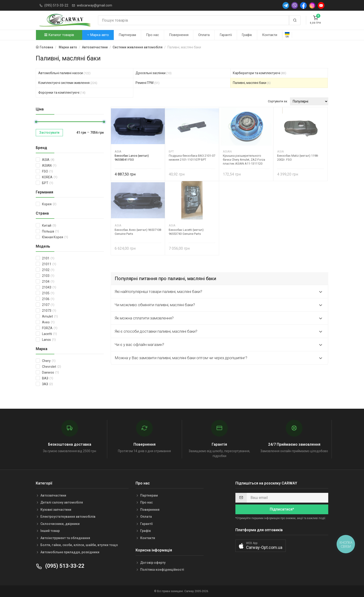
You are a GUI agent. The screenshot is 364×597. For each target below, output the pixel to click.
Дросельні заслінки (154, 73)
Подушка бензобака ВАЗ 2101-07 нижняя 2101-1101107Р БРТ (192, 158)
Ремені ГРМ (148, 83)
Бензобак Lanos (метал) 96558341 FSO (132, 158)
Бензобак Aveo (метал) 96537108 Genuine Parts (138, 232)
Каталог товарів (59, 35)
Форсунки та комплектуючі (62, 93)
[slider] (36, 122)
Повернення (179, 35)
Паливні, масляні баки (252, 83)
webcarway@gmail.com (94, 5)
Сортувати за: (278, 101)
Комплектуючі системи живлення (68, 83)
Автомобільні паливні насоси (64, 73)
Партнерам (127, 35)
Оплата (204, 35)
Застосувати (49, 133)
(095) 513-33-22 (56, 5)
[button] (261, 546)
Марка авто (98, 35)
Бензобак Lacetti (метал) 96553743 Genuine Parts (186, 232)
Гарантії (226, 35)
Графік (247, 35)
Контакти (270, 35)
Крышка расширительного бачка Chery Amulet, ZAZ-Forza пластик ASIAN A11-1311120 (244, 160)
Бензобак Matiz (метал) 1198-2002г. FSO (298, 158)
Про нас (153, 35)
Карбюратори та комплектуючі (260, 73)
